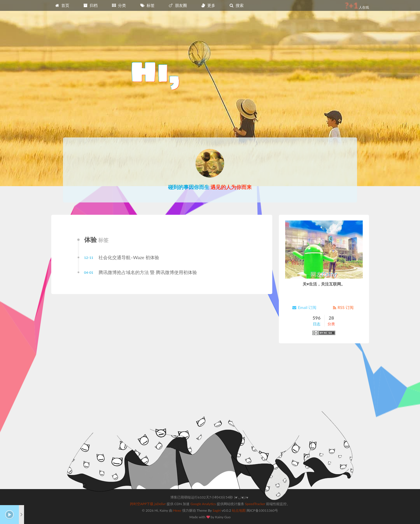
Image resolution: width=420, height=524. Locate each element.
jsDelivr (160, 504)
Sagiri (217, 510)
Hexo (177, 510)
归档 (90, 5)
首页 (62, 5)
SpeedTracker (255, 504)
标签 (147, 5)
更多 (208, 5)
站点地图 (239, 510)
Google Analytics (203, 504)
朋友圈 (178, 5)
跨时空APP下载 (142, 504)
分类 (119, 5)
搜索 (236, 5)
